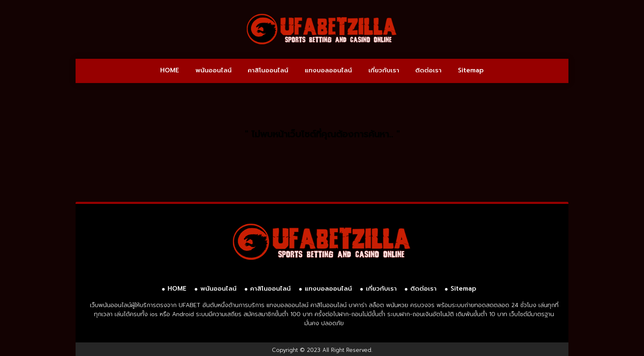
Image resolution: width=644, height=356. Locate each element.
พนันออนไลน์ (214, 70)
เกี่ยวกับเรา (384, 70)
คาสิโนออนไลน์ (268, 70)
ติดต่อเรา (428, 70)
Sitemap (471, 70)
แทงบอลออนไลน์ (328, 70)
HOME (170, 70)
